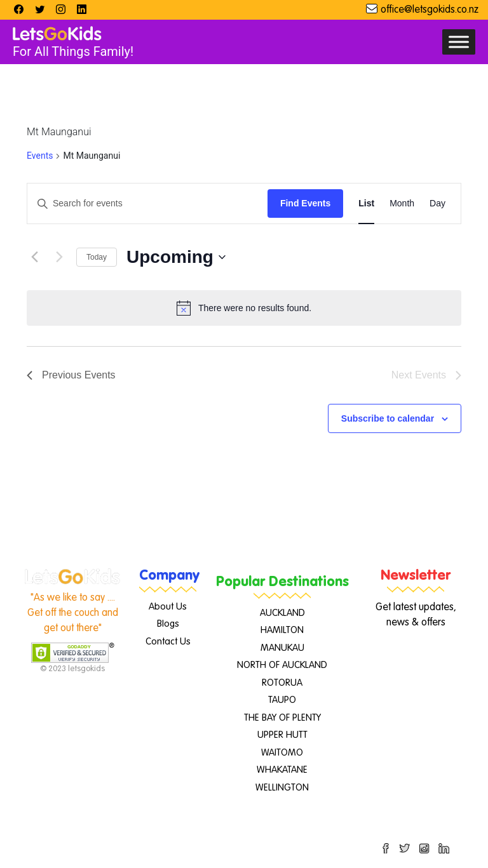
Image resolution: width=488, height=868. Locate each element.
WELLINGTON (282, 788)
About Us (168, 607)
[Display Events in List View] (366, 204)
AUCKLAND (282, 613)
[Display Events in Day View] (437, 204)
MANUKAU (282, 648)
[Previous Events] (34, 257)
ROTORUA (282, 683)
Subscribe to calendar (388, 418)
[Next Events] (59, 257)
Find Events (305, 203)
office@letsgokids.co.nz (430, 10)
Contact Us (168, 642)
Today (97, 257)
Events (40, 156)
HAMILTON (282, 630)
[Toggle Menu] (459, 42)
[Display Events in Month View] (402, 204)
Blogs (168, 624)
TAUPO (282, 700)
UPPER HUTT (282, 735)
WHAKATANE (282, 770)
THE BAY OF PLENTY (282, 718)
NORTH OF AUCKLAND (282, 665)
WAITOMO (282, 753)
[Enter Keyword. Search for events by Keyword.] (147, 204)
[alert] (244, 308)
